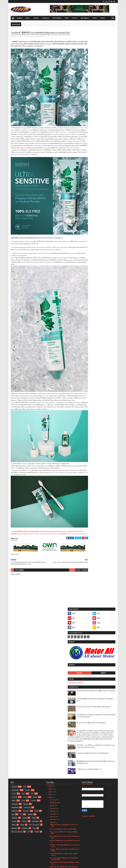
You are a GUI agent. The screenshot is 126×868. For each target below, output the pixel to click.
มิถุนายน (53, 614)
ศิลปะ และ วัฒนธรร (34, 623)
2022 (50, 595)
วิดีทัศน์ (14, 623)
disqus (71, 539)
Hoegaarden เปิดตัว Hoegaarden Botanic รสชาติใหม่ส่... (64, 795)
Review (103, 18)
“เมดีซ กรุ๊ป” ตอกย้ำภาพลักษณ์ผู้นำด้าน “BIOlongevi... (61, 714)
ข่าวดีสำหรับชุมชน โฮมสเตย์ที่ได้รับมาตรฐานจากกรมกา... (65, 672)
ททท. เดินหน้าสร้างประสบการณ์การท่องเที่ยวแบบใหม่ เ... (65, 635)
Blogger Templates (36, 865)
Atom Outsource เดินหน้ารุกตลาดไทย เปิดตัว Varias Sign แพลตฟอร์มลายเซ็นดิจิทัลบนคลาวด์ (104, 187)
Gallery (22, 623)
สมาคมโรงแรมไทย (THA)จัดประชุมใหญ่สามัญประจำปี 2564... (64, 656)
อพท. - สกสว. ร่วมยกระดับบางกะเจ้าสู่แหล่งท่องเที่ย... (64, 773)
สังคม (23, 591)
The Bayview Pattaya (56, 788)
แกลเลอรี (14, 619)
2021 (50, 848)
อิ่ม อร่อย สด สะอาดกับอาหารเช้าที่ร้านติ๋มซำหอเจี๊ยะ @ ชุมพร (104, 125)
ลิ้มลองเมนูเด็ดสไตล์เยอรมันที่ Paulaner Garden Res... (64, 825)
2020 (50, 851)
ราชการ (14, 591)
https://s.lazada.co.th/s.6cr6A (21, 503)
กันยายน (53, 606)
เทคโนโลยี (14, 595)
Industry (25, 616)
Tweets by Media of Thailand (91, 100)
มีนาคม (52, 839)
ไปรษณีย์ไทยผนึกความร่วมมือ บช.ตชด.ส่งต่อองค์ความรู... (64, 692)
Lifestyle (75, 18)
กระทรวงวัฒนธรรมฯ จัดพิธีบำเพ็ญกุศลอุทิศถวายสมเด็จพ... (64, 710)
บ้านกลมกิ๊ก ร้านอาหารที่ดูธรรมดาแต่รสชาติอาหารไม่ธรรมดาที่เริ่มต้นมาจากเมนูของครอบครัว (104, 134)
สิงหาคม (53, 609)
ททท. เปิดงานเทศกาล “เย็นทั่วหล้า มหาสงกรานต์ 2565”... (64, 760)
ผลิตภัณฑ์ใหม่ (42, 37)
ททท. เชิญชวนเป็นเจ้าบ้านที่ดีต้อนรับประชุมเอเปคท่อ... (65, 752)
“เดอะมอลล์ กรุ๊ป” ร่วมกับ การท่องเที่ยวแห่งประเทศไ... (64, 756)
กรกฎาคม (53, 612)
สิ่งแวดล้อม (26, 609)
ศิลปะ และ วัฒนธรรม (17, 629)
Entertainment (57, 18)
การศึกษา (33, 598)
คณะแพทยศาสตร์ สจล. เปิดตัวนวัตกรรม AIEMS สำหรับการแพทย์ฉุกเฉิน (104, 109)
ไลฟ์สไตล (24, 619)
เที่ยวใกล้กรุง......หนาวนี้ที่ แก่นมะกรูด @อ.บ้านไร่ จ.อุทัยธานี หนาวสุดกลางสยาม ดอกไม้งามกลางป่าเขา (103, 171)
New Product (85, 18)
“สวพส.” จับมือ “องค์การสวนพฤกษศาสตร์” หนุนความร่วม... (64, 769)
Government (15, 609)
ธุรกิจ (25, 584)
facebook (77, 539)
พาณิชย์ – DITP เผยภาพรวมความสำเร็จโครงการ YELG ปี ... (64, 648)
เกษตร (23, 598)
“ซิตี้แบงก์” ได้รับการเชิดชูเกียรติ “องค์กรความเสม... (64, 623)
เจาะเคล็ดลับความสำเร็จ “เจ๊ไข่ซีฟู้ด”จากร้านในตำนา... (64, 685)
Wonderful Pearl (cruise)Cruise (59, 669)
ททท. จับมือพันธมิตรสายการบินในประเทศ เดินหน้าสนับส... (64, 816)
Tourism (36, 18)
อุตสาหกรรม (27, 605)
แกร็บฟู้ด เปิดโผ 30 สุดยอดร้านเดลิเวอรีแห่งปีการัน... (64, 736)
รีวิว (21, 612)
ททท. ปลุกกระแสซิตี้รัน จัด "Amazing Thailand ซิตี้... (64, 630)
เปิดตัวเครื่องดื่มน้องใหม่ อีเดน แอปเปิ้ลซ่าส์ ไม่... (64, 836)
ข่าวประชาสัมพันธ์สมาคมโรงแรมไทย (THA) (63, 627)
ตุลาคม (52, 603)
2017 (50, 856)
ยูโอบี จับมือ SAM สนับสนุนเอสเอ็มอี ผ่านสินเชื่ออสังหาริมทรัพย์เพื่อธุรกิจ (104, 117)
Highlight (92, 90)
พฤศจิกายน (54, 600)
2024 (50, 590)
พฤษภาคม (53, 617)
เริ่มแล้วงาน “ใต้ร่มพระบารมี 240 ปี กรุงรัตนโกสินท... (64, 705)
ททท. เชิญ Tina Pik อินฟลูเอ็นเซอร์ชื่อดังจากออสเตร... (64, 661)
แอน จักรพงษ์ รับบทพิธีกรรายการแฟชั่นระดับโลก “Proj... (64, 718)
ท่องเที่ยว (28, 588)
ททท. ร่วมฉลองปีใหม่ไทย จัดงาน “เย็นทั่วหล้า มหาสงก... (65, 803)
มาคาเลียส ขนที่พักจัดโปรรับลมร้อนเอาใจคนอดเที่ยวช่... (64, 731)
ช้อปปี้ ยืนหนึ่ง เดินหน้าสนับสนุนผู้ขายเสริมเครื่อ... (65, 689)
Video (34, 626)
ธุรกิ (29, 629)
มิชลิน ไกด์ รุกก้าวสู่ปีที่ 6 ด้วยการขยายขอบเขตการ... (64, 665)
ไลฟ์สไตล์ (14, 584)
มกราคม (53, 845)
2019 (50, 854)
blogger (65, 539)
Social (28, 18)
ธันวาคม (53, 598)
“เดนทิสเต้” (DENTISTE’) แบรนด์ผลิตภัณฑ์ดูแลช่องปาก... (64, 778)
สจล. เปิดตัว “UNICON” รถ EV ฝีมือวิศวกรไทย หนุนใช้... (65, 681)
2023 (50, 592)
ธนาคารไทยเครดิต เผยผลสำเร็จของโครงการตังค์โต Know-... (65, 740)
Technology (45, 18)
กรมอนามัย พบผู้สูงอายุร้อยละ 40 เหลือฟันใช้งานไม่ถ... (64, 723)
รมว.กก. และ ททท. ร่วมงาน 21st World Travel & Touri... (64, 697)
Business (20, 18)
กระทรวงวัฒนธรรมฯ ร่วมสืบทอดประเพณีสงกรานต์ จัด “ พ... (62, 765)
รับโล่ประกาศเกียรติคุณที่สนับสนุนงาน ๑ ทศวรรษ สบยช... (65, 643)
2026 (50, 584)
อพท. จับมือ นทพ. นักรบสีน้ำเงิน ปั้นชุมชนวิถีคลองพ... (65, 808)
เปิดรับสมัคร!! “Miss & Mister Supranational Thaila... (63, 832)
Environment (25, 626)
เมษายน (53, 620)
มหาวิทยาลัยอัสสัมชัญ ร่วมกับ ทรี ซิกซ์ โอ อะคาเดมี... (65, 639)
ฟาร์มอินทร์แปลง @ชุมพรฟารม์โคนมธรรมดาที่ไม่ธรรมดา (103, 178)
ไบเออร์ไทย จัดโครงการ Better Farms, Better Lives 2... (64, 652)
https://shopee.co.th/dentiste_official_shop (48, 500)
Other (94, 18)
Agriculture (14, 626)
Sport (67, 18)
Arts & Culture (36, 619)
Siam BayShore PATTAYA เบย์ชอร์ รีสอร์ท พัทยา (64, 748)
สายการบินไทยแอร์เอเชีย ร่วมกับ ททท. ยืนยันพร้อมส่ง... (63, 812)
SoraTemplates (20, 865)
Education (30, 612)
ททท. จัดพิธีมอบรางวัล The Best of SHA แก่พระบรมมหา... (63, 745)
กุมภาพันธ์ (53, 842)
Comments (107, 90)
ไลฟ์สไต (37, 629)
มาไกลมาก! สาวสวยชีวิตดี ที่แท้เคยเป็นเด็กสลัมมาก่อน (65, 799)
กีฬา (32, 591)
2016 (50, 859)
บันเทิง (25, 595)
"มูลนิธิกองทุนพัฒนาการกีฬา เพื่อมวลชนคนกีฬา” (64, 786)
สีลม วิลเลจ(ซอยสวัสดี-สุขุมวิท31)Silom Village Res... (64, 701)
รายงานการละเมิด (88, 614)
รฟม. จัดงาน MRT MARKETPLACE (60, 791)
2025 (50, 587)
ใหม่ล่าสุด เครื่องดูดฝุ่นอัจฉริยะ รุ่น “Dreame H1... (64, 829)
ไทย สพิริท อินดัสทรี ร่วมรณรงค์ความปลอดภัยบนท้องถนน (64, 821)
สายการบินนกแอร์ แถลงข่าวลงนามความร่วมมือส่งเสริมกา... (64, 782)
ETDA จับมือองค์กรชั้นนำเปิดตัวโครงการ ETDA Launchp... (63, 727)
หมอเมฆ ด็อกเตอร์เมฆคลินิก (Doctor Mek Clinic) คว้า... (64, 677)
